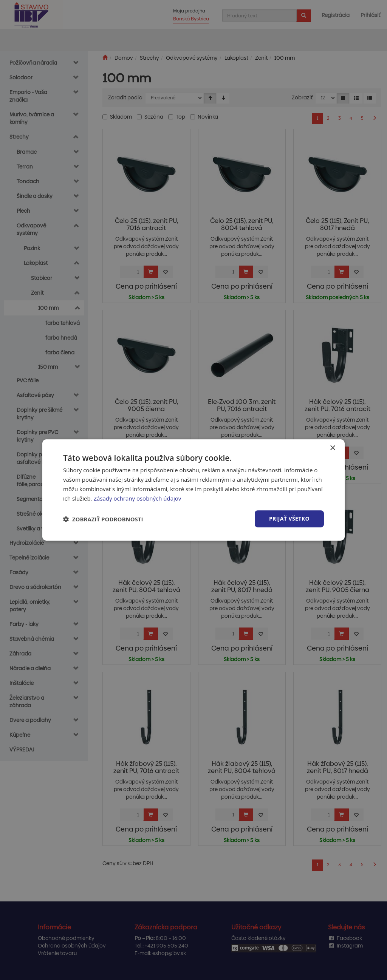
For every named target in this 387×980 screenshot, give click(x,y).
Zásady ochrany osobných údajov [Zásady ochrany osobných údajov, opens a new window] (137, 498)
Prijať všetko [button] (289, 519)
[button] (103, 519)
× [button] (332, 448)
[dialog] (193, 490)
